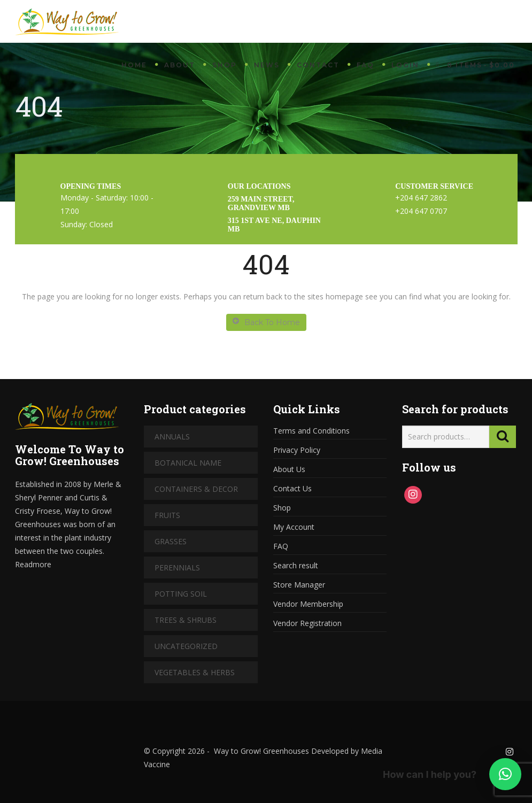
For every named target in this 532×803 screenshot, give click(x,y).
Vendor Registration (307, 623)
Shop (225, 65)
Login (405, 65)
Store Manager (299, 585)
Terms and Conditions (311, 431)
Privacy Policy (297, 450)
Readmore (33, 564)
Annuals (172, 437)
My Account (294, 527)
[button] (505, 774)
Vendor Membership (308, 604)
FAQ (365, 65)
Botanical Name (188, 463)
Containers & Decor (196, 489)
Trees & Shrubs (186, 620)
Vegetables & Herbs (195, 672)
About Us (289, 469)
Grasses (171, 541)
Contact (318, 65)
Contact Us (292, 488)
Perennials (177, 567)
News (267, 65)
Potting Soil (181, 594)
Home (134, 65)
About (180, 65)
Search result (296, 565)
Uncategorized (186, 646)
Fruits (167, 515)
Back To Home (266, 322)
